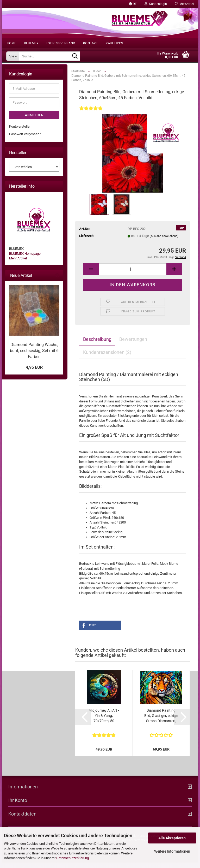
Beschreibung (97, 345)
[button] (133, 4)
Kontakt (90, 43)
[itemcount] (133, 275)
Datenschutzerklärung (73, 858)
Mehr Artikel (18, 264)
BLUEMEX (31, 43)
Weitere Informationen (172, 851)
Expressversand (61, 43)
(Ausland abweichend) (164, 242)
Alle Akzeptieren (172, 838)
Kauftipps (114, 43)
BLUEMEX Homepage (25, 259)
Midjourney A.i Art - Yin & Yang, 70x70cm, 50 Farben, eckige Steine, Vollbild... (104, 721)
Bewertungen (133, 345)
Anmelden (34, 121)
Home (11, 43)
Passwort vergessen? (25, 139)
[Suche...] (12, 56)
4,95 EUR (34, 373)
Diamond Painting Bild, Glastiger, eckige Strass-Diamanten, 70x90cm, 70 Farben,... (161, 721)
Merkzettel (184, 4)
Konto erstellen (20, 132)
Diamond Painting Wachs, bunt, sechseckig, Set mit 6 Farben (34, 356)
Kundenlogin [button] (156, 4)
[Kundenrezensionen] (91, 117)
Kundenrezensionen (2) (107, 358)
